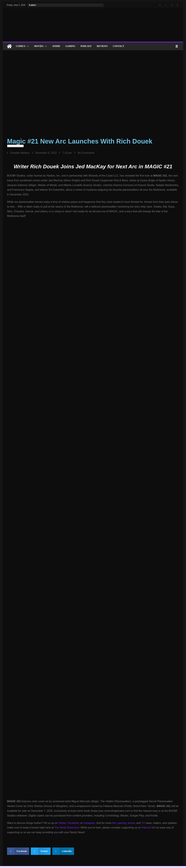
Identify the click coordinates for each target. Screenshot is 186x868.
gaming (122, 823)
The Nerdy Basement (67, 828)
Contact (118, 46)
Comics (21, 46)
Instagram (89, 823)
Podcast (86, 46)
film (114, 823)
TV (143, 823)
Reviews (102, 46)
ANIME (56, 46)
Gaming (70, 46)
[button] (27, 46)
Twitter (62, 823)
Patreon (146, 828)
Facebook (73, 823)
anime (131, 823)
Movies (39, 46)
